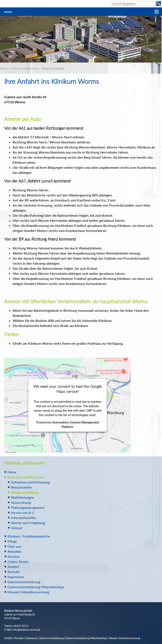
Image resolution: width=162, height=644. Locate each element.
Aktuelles (14, 551)
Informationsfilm (23, 518)
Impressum (16, 577)
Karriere (14, 556)
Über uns (14, 546)
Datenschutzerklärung (24, 582)
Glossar (17, 528)
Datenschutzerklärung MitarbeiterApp (36, 587)
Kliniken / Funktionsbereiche (29, 536)
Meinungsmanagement (28, 507)
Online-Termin (18, 562)
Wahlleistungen (22, 497)
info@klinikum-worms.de (26, 630)
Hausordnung (21, 502)
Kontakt (13, 572)
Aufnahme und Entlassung (30, 482)
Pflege (12, 541)
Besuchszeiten (22, 487)
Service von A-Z (23, 513)
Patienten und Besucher (25, 68)
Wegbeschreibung (53, 68)
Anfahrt (13, 567)
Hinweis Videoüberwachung (28, 592)
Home (4, 68)
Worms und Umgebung (28, 523)
